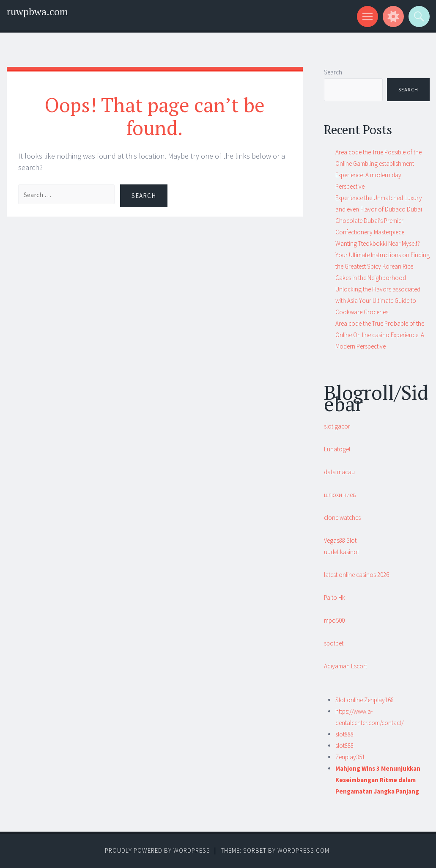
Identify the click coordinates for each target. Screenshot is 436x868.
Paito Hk (335, 597)
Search (333, 72)
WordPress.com (303, 850)
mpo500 (334, 620)
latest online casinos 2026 (356, 575)
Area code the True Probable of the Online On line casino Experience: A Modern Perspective (380, 335)
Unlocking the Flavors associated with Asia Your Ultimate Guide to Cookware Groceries (378, 301)
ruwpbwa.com (37, 12)
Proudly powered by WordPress (158, 850)
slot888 (344, 734)
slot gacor (337, 426)
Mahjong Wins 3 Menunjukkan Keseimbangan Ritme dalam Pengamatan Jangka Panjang (378, 780)
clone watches (342, 518)
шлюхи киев (340, 495)
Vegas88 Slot (340, 540)
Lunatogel (337, 449)
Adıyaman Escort (346, 666)
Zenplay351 (350, 757)
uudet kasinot (341, 552)
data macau (339, 472)
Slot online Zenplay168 (365, 700)
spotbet (334, 643)
